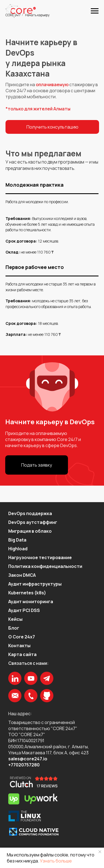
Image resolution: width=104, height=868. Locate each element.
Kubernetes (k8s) (27, 593)
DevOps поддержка (30, 513)
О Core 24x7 (22, 637)
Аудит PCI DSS (24, 610)
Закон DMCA (22, 575)
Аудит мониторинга (31, 602)
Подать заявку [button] (37, 465)
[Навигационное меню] (95, 11)
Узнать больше (56, 861)
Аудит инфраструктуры (35, 584)
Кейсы (15, 619)
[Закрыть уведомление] (100, 852)
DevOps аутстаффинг (33, 522)
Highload (18, 549)
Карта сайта (22, 654)
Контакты (19, 646)
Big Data (17, 540)
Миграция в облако (30, 531)
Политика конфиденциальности (45, 566)
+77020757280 (24, 765)
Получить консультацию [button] (52, 127)
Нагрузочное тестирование (40, 557)
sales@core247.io (28, 759)
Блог (14, 628)
